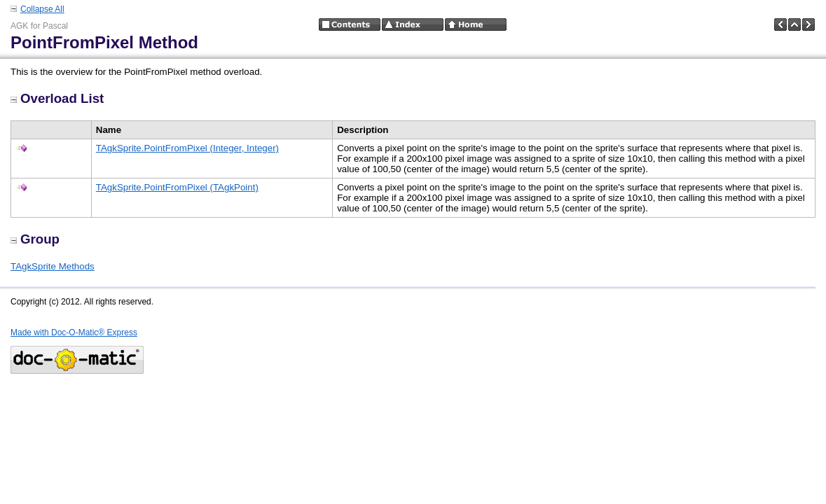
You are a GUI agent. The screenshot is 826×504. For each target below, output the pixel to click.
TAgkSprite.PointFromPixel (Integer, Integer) (187, 148)
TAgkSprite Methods (53, 266)
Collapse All (42, 9)
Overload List (57, 98)
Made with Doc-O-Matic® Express (74, 332)
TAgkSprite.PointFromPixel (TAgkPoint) (177, 187)
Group (35, 239)
